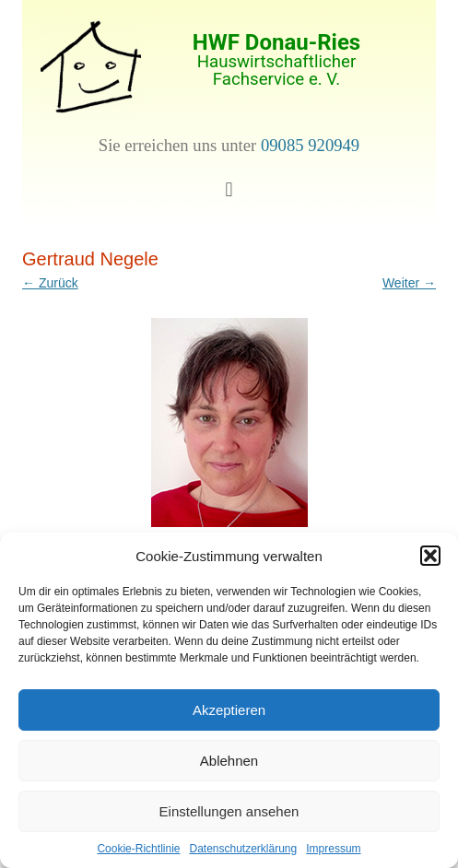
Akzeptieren (229, 710)
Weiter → (409, 283)
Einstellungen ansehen (229, 811)
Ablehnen (229, 761)
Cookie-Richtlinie (138, 849)
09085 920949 (310, 145)
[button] (430, 556)
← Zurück (50, 283)
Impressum (333, 849)
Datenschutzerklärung (243, 849)
